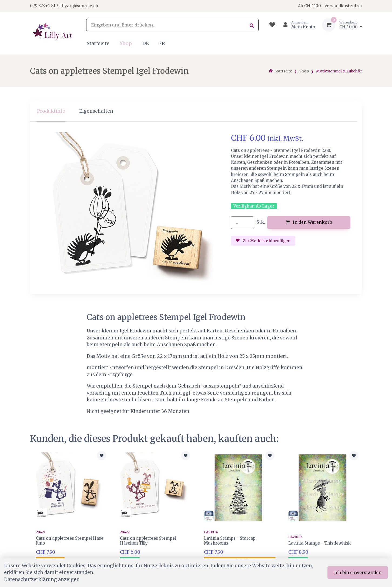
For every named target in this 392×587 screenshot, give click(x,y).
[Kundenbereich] (297, 25)
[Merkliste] (272, 25)
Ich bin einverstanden (358, 572)
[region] (196, 111)
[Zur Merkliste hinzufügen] (102, 456)
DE (146, 44)
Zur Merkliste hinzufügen (263, 241)
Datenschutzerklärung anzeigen (42, 579)
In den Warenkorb (309, 222)
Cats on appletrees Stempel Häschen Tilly (148, 541)
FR (162, 44)
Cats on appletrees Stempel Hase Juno (70, 541)
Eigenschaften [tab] (96, 111)
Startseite (98, 44)
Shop (126, 44)
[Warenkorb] (342, 25)
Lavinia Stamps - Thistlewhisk (319, 543)
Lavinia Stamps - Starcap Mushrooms (230, 541)
